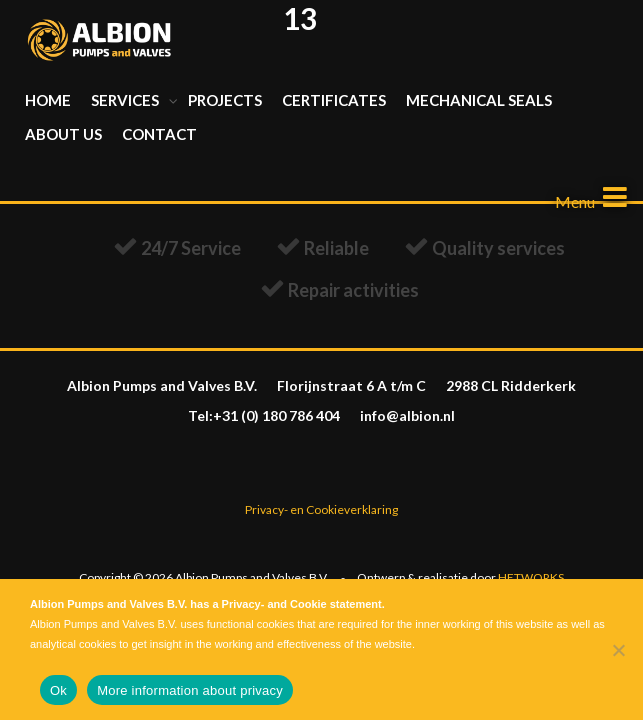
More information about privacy (190, 690)
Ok (58, 690)
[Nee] (618, 650)
